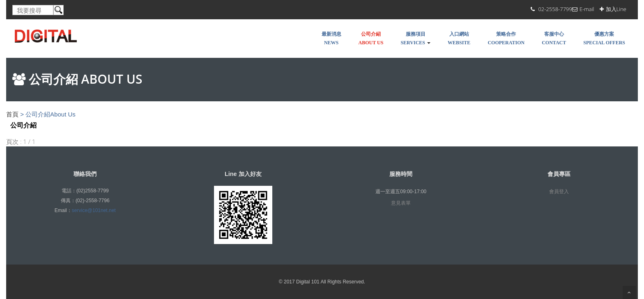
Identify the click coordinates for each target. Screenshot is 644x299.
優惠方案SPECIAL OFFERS (604, 38)
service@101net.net (94, 210)
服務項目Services (415, 38)
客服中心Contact (554, 38)
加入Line (616, 9)
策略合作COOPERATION (506, 38)
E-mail (587, 9)
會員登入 (559, 192)
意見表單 (401, 203)
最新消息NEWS (331, 38)
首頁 (12, 114)
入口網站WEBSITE (459, 38)
